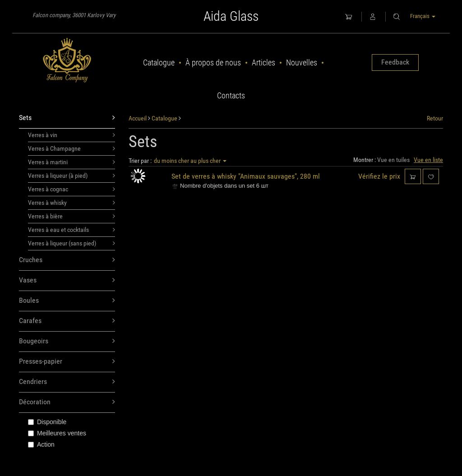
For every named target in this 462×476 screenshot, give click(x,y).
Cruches (67, 260)
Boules (67, 301)
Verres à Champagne (72, 148)
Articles (263, 62)
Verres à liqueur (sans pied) (72, 243)
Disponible (47, 422)
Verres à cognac (72, 189)
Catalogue (159, 62)
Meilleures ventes (57, 433)
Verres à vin (72, 135)
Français (423, 16)
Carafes (67, 321)
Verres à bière (72, 216)
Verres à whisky (72, 203)
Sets (67, 118)
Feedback (395, 62)
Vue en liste (428, 160)
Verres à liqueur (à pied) (72, 176)
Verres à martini (72, 162)
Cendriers (67, 382)
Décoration (67, 402)
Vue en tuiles (393, 160)
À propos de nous (213, 62)
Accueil (138, 118)
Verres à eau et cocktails (72, 230)
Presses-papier (67, 362)
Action (41, 444)
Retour (435, 118)
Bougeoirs (67, 341)
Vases (67, 280)
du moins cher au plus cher (190, 161)
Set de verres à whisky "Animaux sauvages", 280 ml (246, 176)
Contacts (231, 95)
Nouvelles (302, 62)
